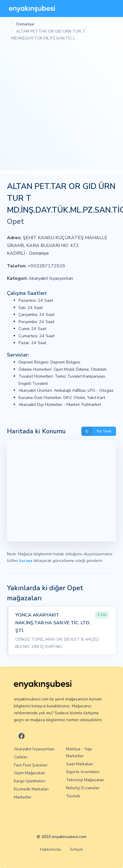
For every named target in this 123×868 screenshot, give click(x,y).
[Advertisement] (61, 109)
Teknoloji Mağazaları (85, 780)
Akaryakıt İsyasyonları (51, 278)
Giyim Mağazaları (30, 773)
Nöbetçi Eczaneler (83, 788)
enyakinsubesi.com (69, 837)
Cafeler (21, 757)
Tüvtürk (73, 796)
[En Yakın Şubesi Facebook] (22, 737)
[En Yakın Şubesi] (32, 9)
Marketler (23, 797)
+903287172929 (46, 266)
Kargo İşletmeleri (30, 781)
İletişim (77, 849)
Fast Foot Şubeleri (31, 765)
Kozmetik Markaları (31, 789)
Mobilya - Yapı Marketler (79, 752)
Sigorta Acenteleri (83, 772)
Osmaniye (25, 24)
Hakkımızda (50, 849)
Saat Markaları (79, 764)
